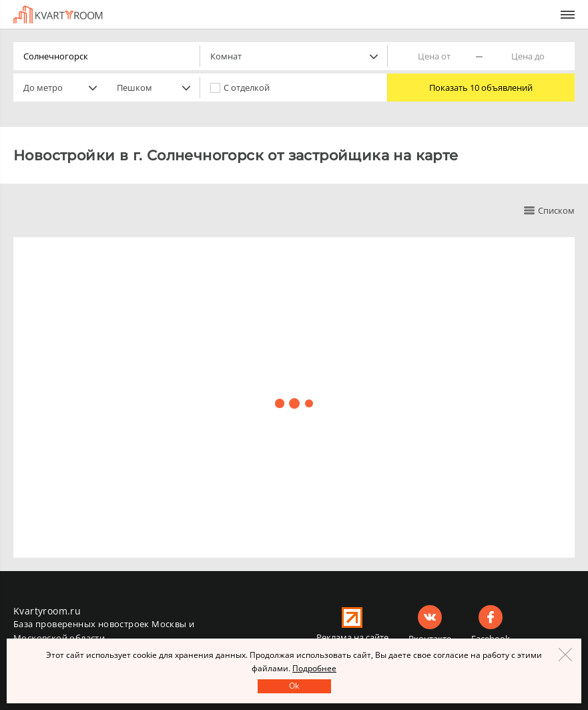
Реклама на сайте (352, 637)
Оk (294, 686)
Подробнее (314, 668)
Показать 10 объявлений (481, 87)
